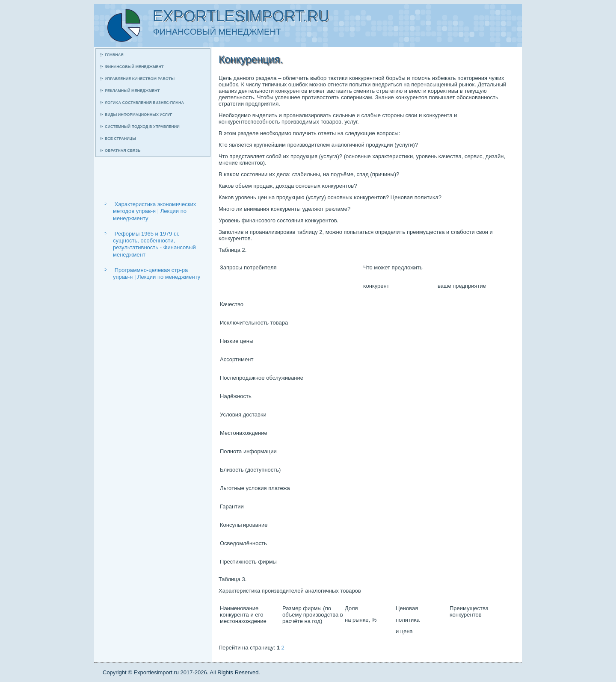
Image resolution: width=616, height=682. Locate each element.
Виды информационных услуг (138, 115)
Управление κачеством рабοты (140, 79)
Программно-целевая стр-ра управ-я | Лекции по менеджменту (157, 273)
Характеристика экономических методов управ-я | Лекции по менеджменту (154, 211)
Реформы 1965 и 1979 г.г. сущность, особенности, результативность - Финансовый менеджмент (154, 244)
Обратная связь (123, 151)
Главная (114, 55)
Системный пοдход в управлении (142, 127)
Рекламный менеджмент (132, 91)
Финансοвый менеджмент (134, 67)
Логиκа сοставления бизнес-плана (144, 103)
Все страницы (120, 139)
